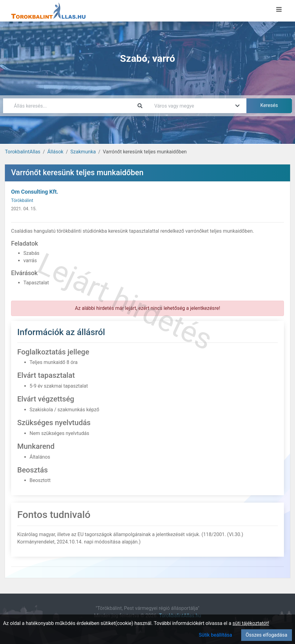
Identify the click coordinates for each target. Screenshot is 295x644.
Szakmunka (83, 152)
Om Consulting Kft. (35, 192)
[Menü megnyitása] (279, 10)
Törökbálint (22, 201)
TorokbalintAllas (23, 152)
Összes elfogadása (267, 635)
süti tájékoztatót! (251, 623)
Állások (55, 152)
